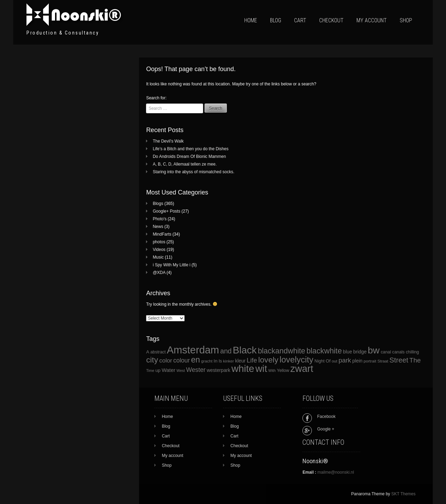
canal (386, 352)
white (243, 369)
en (195, 360)
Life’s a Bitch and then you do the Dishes (190, 149)
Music (158, 257)
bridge (360, 352)
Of (328, 361)
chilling (413, 352)
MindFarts (162, 234)
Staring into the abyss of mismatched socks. (193, 172)
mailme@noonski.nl (336, 472)
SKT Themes (403, 494)
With (272, 371)
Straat (383, 361)
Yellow (283, 371)
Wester (196, 370)
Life (252, 360)
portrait (370, 361)
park (345, 360)
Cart (300, 20)
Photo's (160, 219)
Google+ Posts (166, 211)
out (334, 361)
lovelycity (296, 360)
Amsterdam (193, 350)
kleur (240, 361)
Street (399, 360)
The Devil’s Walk (168, 141)
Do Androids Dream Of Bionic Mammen (189, 156)
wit (261, 369)
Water (168, 370)
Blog (276, 20)
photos (159, 242)
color (166, 361)
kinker (228, 361)
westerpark (218, 370)
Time (150, 371)
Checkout (331, 20)
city (152, 360)
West (181, 371)
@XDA (159, 273)
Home (251, 20)
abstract (158, 352)
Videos (159, 250)
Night (320, 361)
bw (374, 350)
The (415, 360)
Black (245, 350)
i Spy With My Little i (171, 265)
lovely (268, 360)
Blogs (158, 204)
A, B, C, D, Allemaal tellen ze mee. (184, 164)
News (158, 227)
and (226, 351)
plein (357, 361)
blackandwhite (282, 351)
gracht (207, 361)
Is (220, 361)
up (158, 370)
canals (399, 352)
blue (347, 352)
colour (182, 360)
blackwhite (324, 351)
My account (372, 20)
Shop (406, 20)
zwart (302, 369)
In (216, 361)
